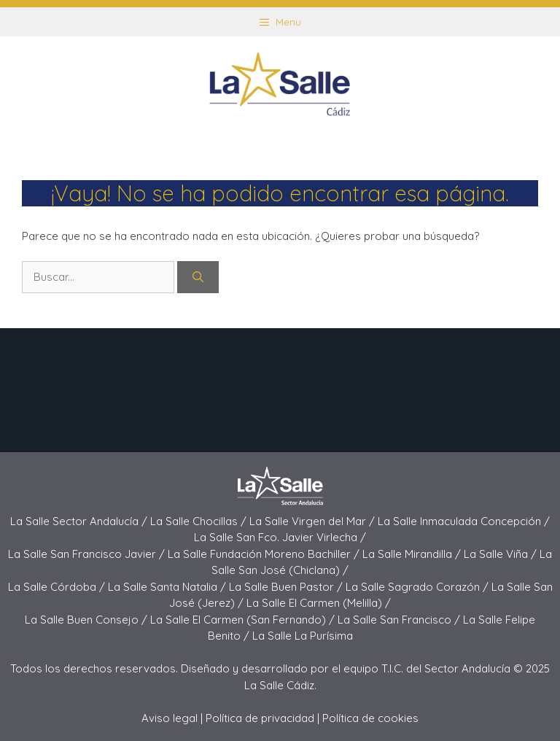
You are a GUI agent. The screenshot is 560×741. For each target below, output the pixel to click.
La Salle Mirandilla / (413, 554)
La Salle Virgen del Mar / (314, 521)
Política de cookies (370, 718)
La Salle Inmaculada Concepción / (464, 521)
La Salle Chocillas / (200, 521)
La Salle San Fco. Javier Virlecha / (280, 537)
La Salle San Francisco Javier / (88, 554)
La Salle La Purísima (303, 636)
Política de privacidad (260, 718)
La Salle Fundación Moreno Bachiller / (265, 554)
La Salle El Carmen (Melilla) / (319, 603)
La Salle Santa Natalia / (168, 587)
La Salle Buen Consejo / (87, 620)
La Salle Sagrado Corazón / (419, 587)
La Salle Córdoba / (58, 587)
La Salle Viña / (502, 554)
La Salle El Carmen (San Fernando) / (244, 620)
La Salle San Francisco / (400, 620)
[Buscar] (198, 278)
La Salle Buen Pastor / (287, 587)
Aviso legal (170, 718)
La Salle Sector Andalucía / (80, 521)
